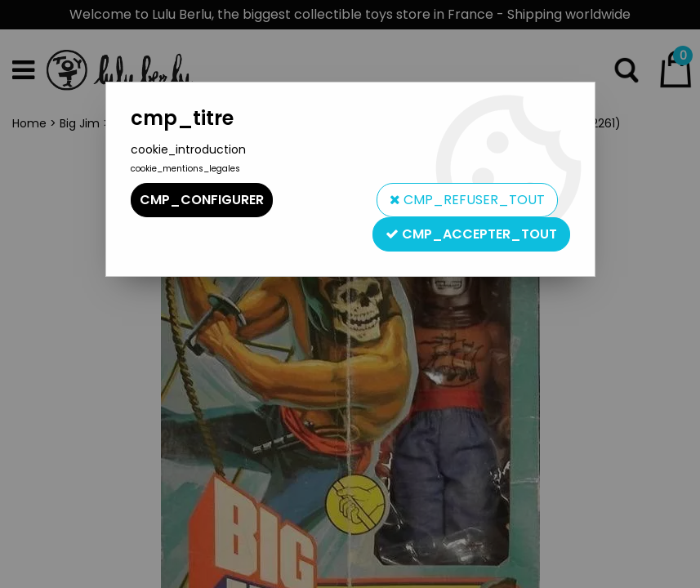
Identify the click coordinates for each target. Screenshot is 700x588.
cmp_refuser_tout (467, 200)
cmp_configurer (202, 200)
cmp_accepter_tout (471, 234)
